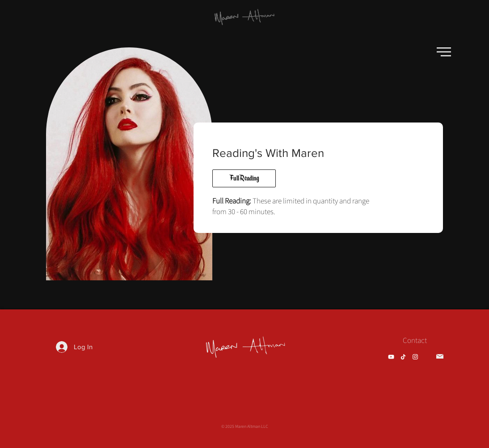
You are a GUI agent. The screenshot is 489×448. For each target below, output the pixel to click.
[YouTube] (391, 357)
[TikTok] (403, 357)
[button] (444, 52)
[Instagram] (415, 357)
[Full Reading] (244, 178)
